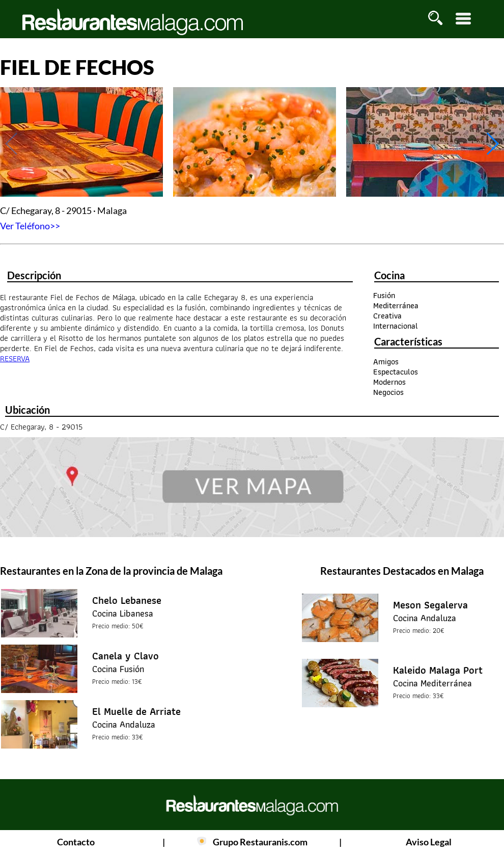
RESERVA (15, 358)
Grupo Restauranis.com (260, 842)
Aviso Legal (429, 842)
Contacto (76, 842)
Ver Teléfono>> (30, 226)
